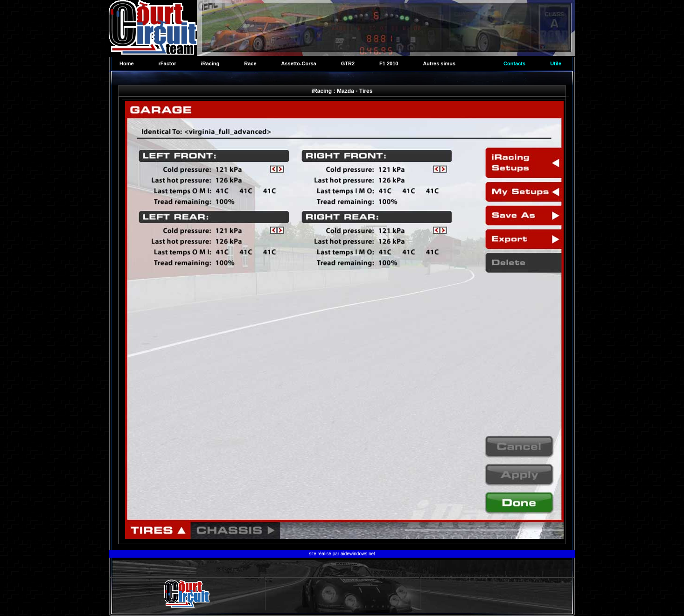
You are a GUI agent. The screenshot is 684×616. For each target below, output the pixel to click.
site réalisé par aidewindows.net (342, 554)
